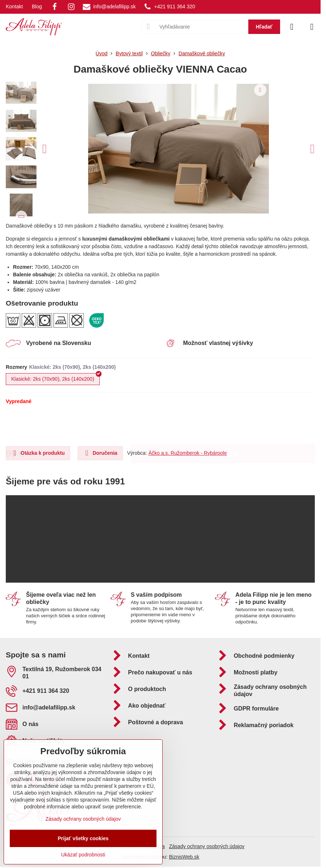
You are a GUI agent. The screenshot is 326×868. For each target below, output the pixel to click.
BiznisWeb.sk (184, 857)
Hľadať (264, 27)
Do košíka (223, 425)
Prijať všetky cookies (83, 838)
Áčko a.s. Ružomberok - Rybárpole (188, 453)
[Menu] (312, 27)
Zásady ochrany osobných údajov (207, 846)
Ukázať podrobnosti (83, 855)
